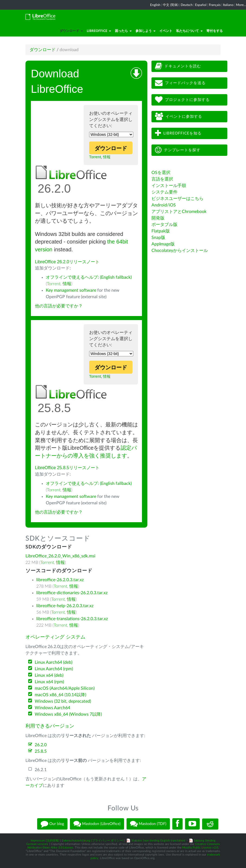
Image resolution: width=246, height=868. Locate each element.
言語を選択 (162, 179)
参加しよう (145, 31)
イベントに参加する (179, 116)
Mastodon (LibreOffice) (97, 824)
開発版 (158, 218)
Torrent (95, 157)
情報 (107, 157)
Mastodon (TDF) (148, 824)
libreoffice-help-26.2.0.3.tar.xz (65, 606)
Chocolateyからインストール (180, 251)
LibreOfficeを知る (178, 133)
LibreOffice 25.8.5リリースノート (67, 468)
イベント (166, 31)
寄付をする (215, 31)
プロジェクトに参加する (182, 100)
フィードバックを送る (180, 83)
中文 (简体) (171, 5)
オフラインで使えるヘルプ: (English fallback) (89, 277)
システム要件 (164, 192)
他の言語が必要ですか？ (59, 306)
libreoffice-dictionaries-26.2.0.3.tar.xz (72, 593)
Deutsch (187, 5)
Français (215, 5)
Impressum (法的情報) (45, 841)
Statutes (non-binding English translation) (158, 841)
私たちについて (189, 31)
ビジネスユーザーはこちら (177, 199)
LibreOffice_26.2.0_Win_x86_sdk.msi (60, 556)
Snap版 (158, 238)
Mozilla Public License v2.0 (200, 848)
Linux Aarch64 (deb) (54, 662)
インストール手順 (169, 186)
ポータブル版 (164, 225)
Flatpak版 (161, 231)
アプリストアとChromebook (179, 212)
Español (201, 5)
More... (241, 5)
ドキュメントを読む (178, 66)
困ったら (123, 31)
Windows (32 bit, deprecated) (63, 701)
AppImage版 (163, 244)
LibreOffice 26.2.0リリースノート (67, 262)
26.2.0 (41, 745)
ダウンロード (71, 31)
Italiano (228, 5)
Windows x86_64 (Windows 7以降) (68, 714)
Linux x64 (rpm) (49, 682)
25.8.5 (41, 751)
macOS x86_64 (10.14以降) (60, 695)
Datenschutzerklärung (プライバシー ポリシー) (93, 841)
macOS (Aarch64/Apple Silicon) (65, 688)
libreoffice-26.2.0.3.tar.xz (60, 580)
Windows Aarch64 (52, 708)
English (155, 5)
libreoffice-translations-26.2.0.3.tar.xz (72, 619)
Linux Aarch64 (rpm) (54, 669)
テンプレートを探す (178, 150)
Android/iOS (164, 205)
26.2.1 (41, 770)
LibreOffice (99, 31)
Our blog (52, 824)
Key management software (71, 290)
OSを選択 (161, 173)
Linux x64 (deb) (49, 675)
